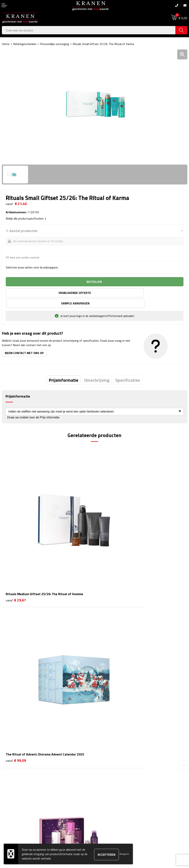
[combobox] (89, 30)
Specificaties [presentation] (128, 370)
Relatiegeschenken (25, 44)
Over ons (102, 719)
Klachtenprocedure (108, 788)
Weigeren (124, 854)
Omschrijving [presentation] (97, 370)
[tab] (63, 370)
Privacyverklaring (107, 799)
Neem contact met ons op (24, 342)
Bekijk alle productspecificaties (26, 218)
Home (6, 44)
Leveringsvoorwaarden (110, 793)
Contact (7, 776)
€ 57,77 (109, 648)
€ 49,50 (16, 653)
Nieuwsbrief (104, 725)
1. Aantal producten (22, 231)
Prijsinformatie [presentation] (63, 370)
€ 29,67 (16, 538)
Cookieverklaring (106, 782)
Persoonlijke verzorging (55, 44)
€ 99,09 (109, 538)
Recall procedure (106, 805)
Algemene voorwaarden (111, 776)
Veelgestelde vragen (109, 730)
